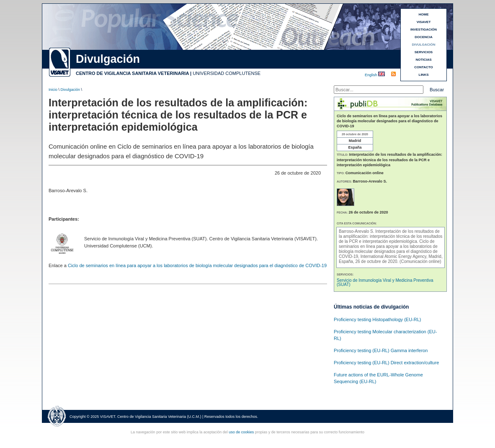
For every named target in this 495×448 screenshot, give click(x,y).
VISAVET (424, 22)
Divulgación (71, 90)
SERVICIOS (424, 52)
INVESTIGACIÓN (424, 30)
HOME (424, 14)
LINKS (424, 75)
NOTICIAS (423, 60)
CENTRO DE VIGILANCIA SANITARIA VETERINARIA (132, 73)
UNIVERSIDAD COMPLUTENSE (227, 73)
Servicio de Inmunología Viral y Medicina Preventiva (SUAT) (385, 282)
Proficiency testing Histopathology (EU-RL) (377, 319)
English (371, 75)
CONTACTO (424, 67)
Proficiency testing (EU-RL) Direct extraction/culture (386, 363)
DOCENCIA (424, 37)
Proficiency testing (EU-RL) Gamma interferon (381, 350)
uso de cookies (241, 432)
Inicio (53, 90)
